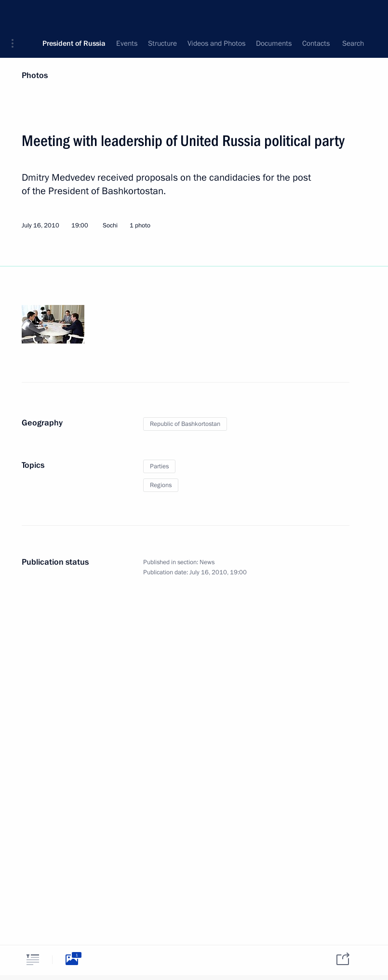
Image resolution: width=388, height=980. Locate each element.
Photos (35, 75)
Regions (161, 485)
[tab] (33, 960)
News (207, 562)
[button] (16, 14)
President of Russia (74, 14)
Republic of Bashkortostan (185, 424)
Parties (159, 466)
